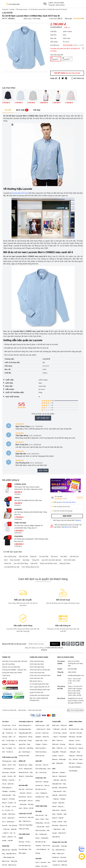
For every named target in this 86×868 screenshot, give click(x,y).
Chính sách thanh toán (37, 673)
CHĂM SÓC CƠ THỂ (25, 814)
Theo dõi (80, 498)
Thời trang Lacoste (22, 9)
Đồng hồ (33, 556)
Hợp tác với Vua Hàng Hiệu (11, 667)
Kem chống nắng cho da (30, 567)
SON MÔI (38, 859)
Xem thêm (43, 470)
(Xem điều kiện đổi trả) (69, 502)
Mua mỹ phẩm (15, 560)
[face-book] (64, 644)
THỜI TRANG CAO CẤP (10, 757)
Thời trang (36, 19)
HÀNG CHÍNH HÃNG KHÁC (75, 723)
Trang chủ (5, 9)
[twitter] (77, 644)
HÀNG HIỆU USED (41, 806)
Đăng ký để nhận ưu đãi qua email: (13, 644)
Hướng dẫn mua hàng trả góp (39, 695)
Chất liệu (10, 380)
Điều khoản (22, 710)
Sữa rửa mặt (23, 556)
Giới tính (9, 383)
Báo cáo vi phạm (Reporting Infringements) (39, 699)
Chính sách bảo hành (37, 664)
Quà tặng (26, 560)
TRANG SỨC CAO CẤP (60, 842)
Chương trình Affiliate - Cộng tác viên (14, 670)
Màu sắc (9, 386)
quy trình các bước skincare (52, 560)
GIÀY (54, 769)
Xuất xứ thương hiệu (15, 392)
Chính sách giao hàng (37, 667)
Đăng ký (78, 520)
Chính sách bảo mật (36, 678)
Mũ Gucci (54, 556)
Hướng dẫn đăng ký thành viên (40, 690)
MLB (6, 560)
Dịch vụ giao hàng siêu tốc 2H (40, 687)
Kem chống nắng (10, 556)
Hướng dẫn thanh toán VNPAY (12, 673)
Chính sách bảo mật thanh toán (40, 675)
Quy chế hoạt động (8, 664)
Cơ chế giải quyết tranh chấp (39, 684)
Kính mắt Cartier (70, 560)
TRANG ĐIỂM (56, 722)
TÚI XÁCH (5, 722)
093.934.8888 (59, 3)
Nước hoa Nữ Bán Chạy (48, 563)
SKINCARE (6, 846)
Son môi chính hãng (21, 563)
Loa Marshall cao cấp (12, 567)
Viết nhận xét (43, 418)
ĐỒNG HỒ (22, 761)
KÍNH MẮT (39, 761)
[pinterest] (73, 644)
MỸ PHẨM (39, 812)
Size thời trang (12, 397)
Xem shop (67, 516)
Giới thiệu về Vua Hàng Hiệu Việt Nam (15, 661)
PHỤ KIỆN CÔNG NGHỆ (24, 836)
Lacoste (12, 9)
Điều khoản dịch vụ (36, 681)
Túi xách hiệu (44, 556)
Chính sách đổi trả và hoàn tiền (40, 670)
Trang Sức (35, 560)
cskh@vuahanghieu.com (76, 675)
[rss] (82, 644)
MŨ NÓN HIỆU (23, 785)
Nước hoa (8, 563)
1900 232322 (60, 5)
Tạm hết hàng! (67, 73)
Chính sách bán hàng (37, 661)
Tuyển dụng (6, 675)
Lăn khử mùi (74, 556)
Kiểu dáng (10, 389)
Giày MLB (34, 563)
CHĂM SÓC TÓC (41, 778)
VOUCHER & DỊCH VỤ (26, 722)
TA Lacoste (58, 496)
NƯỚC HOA (39, 722)
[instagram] (68, 644)
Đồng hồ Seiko (65, 563)
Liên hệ (5, 678)
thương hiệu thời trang (20, 193)
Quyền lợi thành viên (36, 692)
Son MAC (64, 556)
